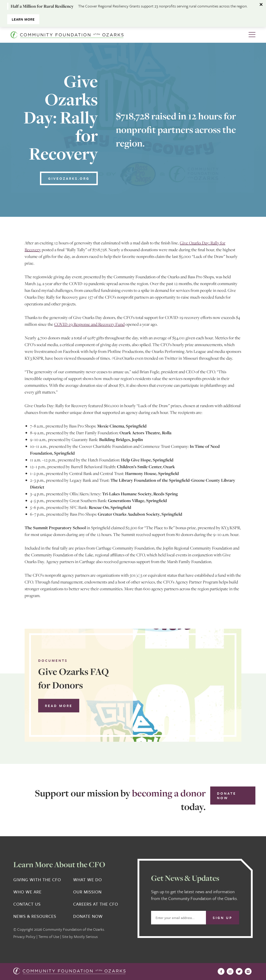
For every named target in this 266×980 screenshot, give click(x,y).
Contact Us (27, 904)
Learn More (23, 19)
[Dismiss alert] (261, 5)
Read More (59, 726)
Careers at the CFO (96, 904)
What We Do (87, 880)
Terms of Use (49, 936)
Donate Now (227, 796)
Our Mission (87, 892)
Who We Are (27, 892)
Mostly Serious (86, 936)
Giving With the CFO (37, 880)
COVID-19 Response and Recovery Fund (89, 324)
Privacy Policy (24, 936)
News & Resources (35, 916)
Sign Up (223, 918)
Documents (53, 681)
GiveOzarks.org (69, 178)
